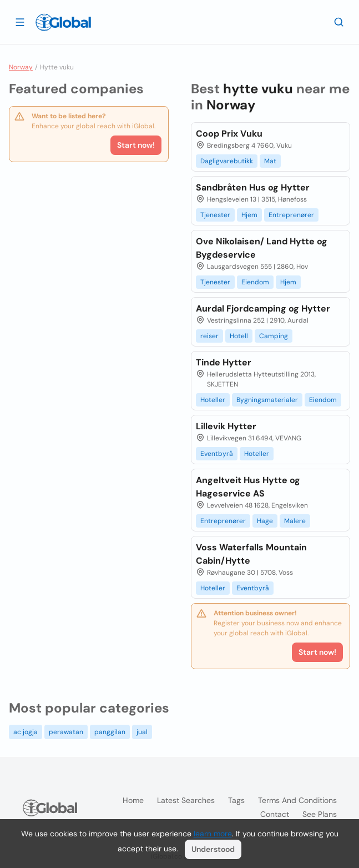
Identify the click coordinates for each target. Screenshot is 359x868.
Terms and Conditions (297, 800)
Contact (275, 814)
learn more (213, 834)
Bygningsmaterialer (267, 400)
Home (133, 800)
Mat (270, 161)
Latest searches (186, 800)
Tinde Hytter (224, 362)
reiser (209, 336)
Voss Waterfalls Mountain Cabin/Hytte (251, 554)
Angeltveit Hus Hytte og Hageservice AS (248, 487)
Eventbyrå (217, 454)
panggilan (110, 732)
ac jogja (26, 732)
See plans (320, 814)
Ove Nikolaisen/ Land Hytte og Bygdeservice (262, 248)
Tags (236, 800)
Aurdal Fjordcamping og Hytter (263, 308)
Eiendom (255, 282)
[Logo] (63, 22)
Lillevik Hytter (226, 426)
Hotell (239, 336)
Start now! (136, 145)
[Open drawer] (20, 22)
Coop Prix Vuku (229, 134)
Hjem (249, 215)
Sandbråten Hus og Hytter (253, 187)
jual (142, 732)
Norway (21, 67)
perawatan (66, 732)
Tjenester (215, 215)
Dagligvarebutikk (227, 161)
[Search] (339, 22)
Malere (295, 521)
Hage (265, 521)
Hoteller (213, 400)
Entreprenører (291, 215)
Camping (274, 336)
